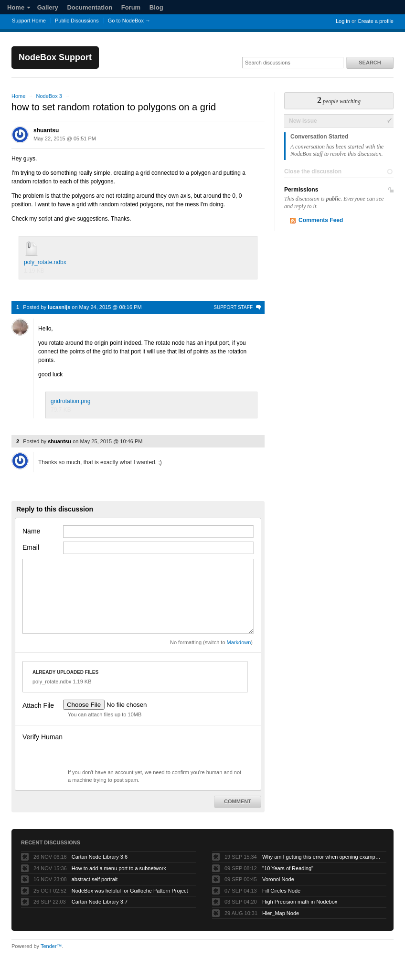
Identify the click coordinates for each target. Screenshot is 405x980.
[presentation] (136, 750)
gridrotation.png (70, 401)
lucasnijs (59, 307)
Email (31, 547)
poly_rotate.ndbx (45, 262)
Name (31, 531)
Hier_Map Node (281, 913)
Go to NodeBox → (129, 21)
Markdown (239, 642)
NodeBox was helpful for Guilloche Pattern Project (130, 891)
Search (370, 63)
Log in (343, 21)
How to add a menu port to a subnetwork (119, 868)
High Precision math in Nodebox (300, 902)
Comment (238, 801)
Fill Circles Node (281, 891)
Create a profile (376, 21)
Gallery (48, 7)
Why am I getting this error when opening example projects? (322, 857)
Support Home (29, 21)
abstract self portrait (95, 879)
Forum (131, 7)
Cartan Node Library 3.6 (100, 857)
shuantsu (46, 130)
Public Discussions (77, 21)
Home (19, 7)
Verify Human (43, 737)
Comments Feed (321, 220)
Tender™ (51, 946)
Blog (156, 7)
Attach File (38, 705)
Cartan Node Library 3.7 (100, 902)
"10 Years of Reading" (288, 868)
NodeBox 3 (49, 96)
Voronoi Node (278, 879)
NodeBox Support (55, 57)
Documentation (90, 7)
